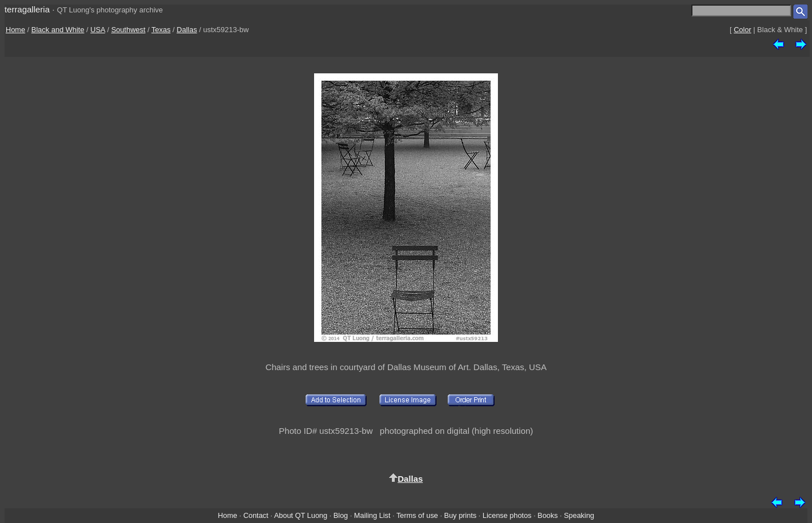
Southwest (128, 30)
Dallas (187, 30)
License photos (507, 515)
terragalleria (27, 9)
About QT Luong (301, 515)
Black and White (58, 30)
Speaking (579, 515)
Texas (161, 30)
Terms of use (417, 515)
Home (16, 30)
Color (742, 30)
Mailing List (372, 515)
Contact (255, 515)
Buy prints (460, 515)
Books (548, 515)
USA (98, 30)
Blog (341, 515)
